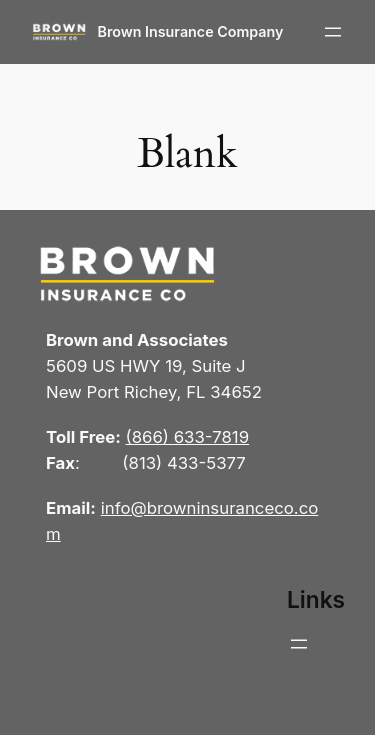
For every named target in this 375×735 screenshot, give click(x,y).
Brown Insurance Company (191, 31)
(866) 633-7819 (188, 437)
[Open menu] (333, 32)
